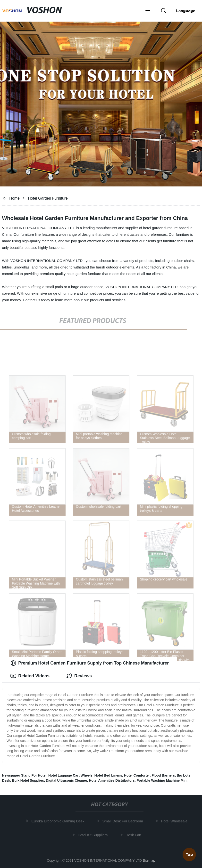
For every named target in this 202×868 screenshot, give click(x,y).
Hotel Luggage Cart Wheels (70, 775)
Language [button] (186, 11)
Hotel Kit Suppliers (93, 835)
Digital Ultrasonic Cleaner (67, 780)
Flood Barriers (163, 775)
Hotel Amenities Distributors (112, 780)
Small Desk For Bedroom (124, 821)
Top (189, 855)
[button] (148, 11)
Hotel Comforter (137, 775)
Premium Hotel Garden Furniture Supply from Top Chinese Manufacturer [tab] (90, 663)
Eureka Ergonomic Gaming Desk (59, 821)
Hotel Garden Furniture (48, 198)
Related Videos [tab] (30, 676)
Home (14, 198)
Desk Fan (134, 835)
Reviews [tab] (79, 676)
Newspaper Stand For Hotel (24, 775)
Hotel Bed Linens (108, 775)
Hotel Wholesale (175, 821)
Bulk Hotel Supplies (28, 780)
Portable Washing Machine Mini (162, 780)
